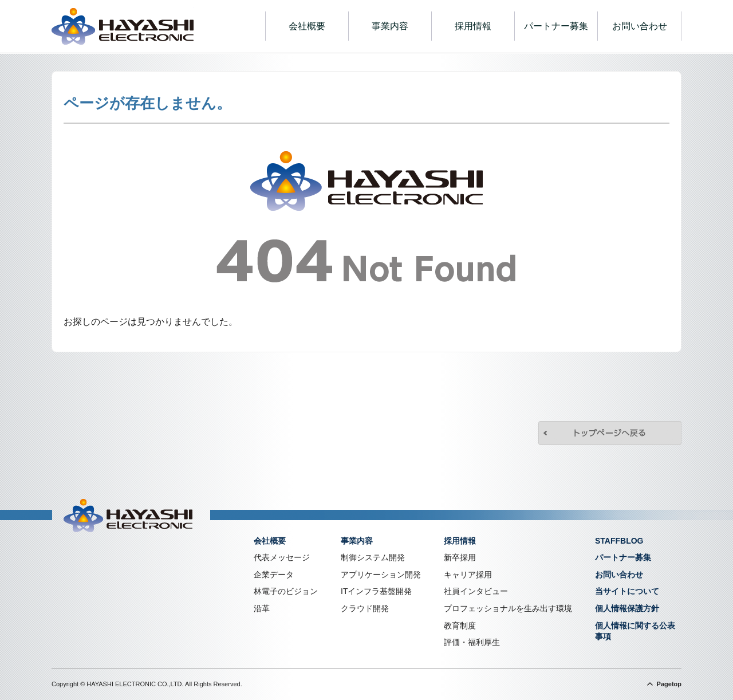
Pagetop (669, 684)
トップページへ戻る (610, 433)
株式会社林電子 (123, 26)
